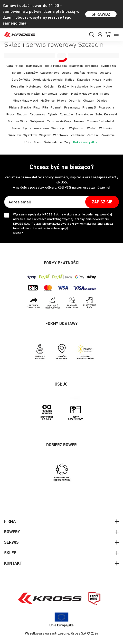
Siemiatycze (84, 114)
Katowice (83, 79)
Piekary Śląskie (20, 107)
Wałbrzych (59, 128)
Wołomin (105, 128)
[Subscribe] (102, 202)
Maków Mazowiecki (84, 94)
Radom (22, 114)
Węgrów (45, 135)
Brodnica (92, 66)
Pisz (37, 107)
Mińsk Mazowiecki (25, 100)
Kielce (97, 79)
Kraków (63, 86)
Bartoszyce (34, 66)
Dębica (67, 73)
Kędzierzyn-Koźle (27, 94)
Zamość (93, 135)
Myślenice (48, 100)
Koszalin (17, 86)
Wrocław (15, 135)
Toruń (16, 128)
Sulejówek (37, 121)
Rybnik (53, 114)
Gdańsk (79, 73)
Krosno (96, 86)
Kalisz (70, 79)
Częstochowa (50, 73)
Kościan (50, 86)
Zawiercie (108, 135)
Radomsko (37, 114)
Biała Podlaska (56, 66)
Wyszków (30, 135)
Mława (62, 100)
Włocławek (61, 135)
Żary (67, 142)
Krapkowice (80, 86)
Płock (10, 114)
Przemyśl (89, 107)
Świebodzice (53, 142)
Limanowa (50, 94)
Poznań (56, 107)
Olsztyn (89, 100)
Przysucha (107, 107)
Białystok (76, 66)
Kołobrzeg (34, 86)
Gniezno (106, 73)
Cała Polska (15, 66)
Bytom (16, 73)
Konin (108, 79)
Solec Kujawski (106, 114)
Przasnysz (72, 107)
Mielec (105, 94)
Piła (45, 107)
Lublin (64, 94)
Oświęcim (104, 100)
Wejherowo (77, 128)
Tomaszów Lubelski (101, 121)
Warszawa (41, 128)
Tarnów (79, 121)
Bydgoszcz (109, 66)
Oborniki (75, 100)
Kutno (108, 86)
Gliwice (92, 73)
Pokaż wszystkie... (86, 142)
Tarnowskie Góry (59, 121)
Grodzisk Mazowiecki (48, 79)
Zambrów (78, 135)
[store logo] (20, 35)
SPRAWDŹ (101, 14)
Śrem (37, 142)
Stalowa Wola (18, 121)
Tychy (27, 128)
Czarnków (31, 73)
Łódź (27, 142)
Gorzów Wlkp (21, 79)
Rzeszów (66, 114)
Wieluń (92, 128)
